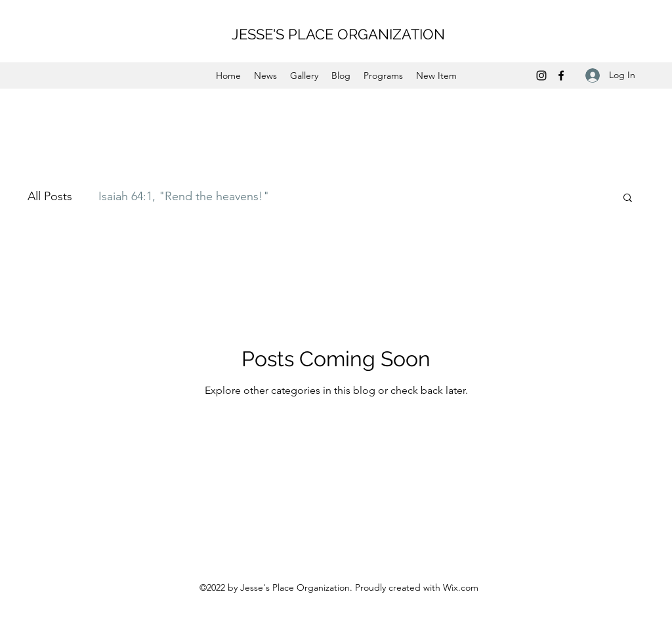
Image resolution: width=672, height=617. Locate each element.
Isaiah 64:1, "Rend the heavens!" (184, 196)
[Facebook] (561, 75)
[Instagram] (541, 75)
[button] (628, 199)
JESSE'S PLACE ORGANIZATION (338, 34)
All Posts (50, 196)
